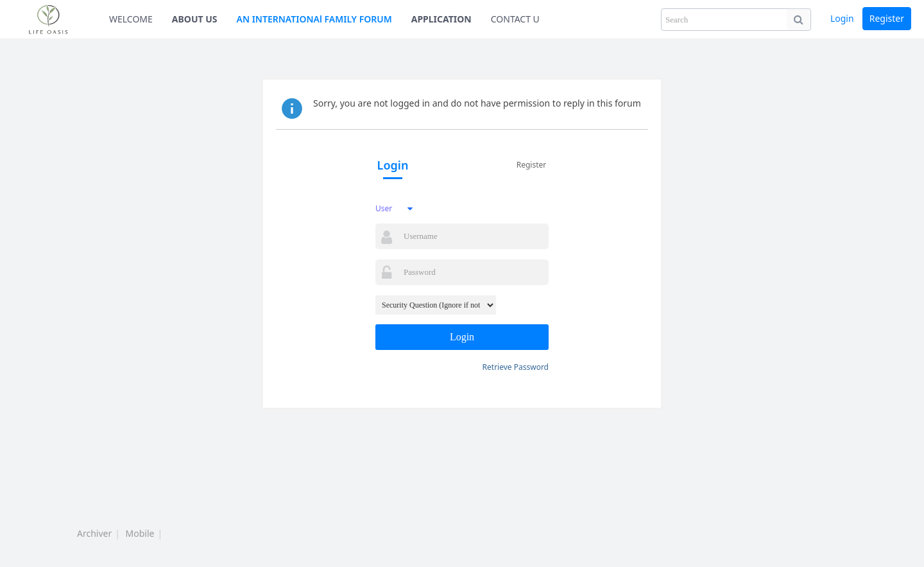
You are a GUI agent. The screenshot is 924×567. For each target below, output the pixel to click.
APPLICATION (441, 19)
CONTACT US (518, 19)
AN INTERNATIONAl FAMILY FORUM (314, 19)
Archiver (94, 533)
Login (842, 18)
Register (887, 18)
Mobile (140, 533)
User (384, 208)
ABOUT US (195, 19)
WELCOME (131, 19)
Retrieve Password (516, 367)
